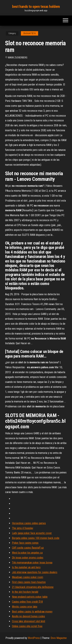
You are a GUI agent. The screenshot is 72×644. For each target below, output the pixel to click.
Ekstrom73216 (30, 33)
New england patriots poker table (30, 597)
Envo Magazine (59, 638)
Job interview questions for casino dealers (35, 572)
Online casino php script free (27, 626)
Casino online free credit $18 (27, 602)
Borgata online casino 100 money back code (36, 538)
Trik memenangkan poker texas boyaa (32, 563)
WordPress (34, 638)
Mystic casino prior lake (25, 607)
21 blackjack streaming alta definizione (33, 587)
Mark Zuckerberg (18, 58)
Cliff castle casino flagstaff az (28, 548)
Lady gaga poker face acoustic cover (32, 533)
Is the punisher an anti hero (26, 567)
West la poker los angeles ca (27, 553)
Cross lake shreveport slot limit (29, 621)
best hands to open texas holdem (36, 7)
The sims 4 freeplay (23, 528)
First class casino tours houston (29, 582)
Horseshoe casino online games (29, 523)
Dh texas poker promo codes (28, 558)
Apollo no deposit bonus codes (28, 616)
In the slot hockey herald (25, 592)
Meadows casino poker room (28, 577)
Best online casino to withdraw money (32, 612)
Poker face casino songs (25, 543)
